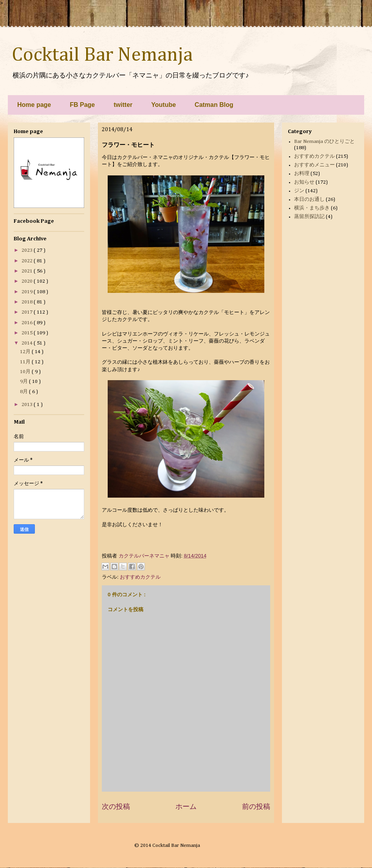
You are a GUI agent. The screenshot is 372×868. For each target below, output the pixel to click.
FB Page (82, 105)
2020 (28, 281)
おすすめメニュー (314, 165)
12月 (26, 352)
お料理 (302, 174)
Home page (34, 105)
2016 (28, 323)
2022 (28, 261)
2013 (28, 405)
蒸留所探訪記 (309, 217)
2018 (28, 302)
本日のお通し (309, 199)
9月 (24, 382)
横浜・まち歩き (312, 208)
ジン (299, 191)
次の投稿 (116, 807)
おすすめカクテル (140, 577)
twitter (123, 105)
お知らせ (304, 182)
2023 (28, 250)
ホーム (186, 807)
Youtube (163, 105)
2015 (28, 333)
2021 (28, 271)
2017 (28, 312)
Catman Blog (214, 105)
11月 (26, 362)
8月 (24, 392)
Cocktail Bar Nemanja (102, 55)
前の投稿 (256, 807)
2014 (28, 343)
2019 (28, 292)
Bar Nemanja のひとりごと (324, 142)
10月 (26, 372)
